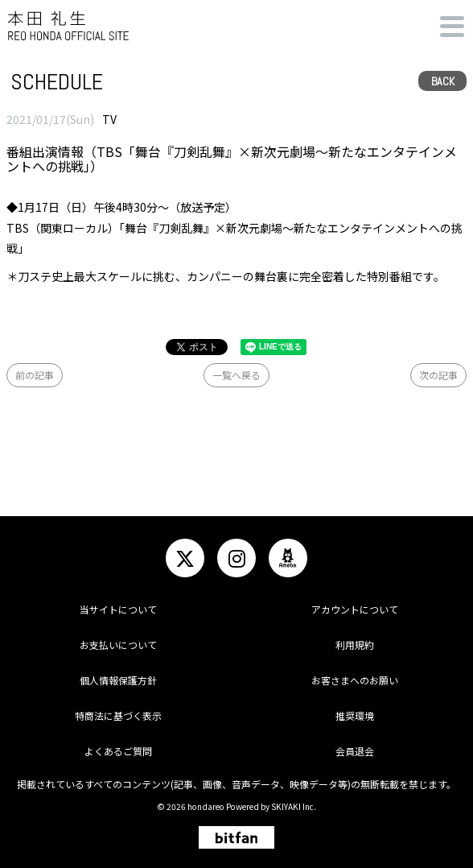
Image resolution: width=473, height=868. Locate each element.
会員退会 (355, 751)
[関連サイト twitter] (185, 558)
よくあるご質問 (118, 751)
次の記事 (438, 375)
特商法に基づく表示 (118, 715)
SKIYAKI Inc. (294, 806)
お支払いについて (118, 645)
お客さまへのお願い (355, 680)
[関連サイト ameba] (288, 558)
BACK (443, 81)
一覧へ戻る (236, 375)
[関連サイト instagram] (236, 558)
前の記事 (35, 375)
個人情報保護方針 (118, 680)
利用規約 (355, 645)
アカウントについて (355, 609)
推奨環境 (355, 715)
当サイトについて (118, 609)
